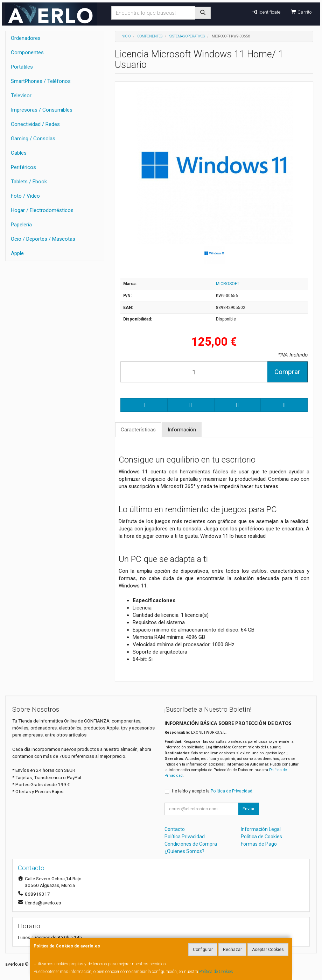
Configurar (203, 950)
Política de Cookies (216, 972)
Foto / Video (25, 196)
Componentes (27, 52)
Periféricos (23, 167)
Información (182, 430)
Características (138, 430)
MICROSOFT (228, 284)
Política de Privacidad (232, 791)
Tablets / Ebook (29, 182)
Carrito (301, 12)
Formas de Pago (259, 844)
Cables (19, 153)
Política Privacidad (185, 837)
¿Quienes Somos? (184, 851)
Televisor (21, 96)
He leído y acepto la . (213, 791)
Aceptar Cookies (268, 950)
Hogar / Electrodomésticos (42, 210)
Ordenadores (26, 38)
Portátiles (22, 67)
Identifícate (266, 12)
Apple (17, 253)
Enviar (248, 809)
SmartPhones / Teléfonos (41, 81)
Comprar (287, 372)
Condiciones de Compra (191, 844)
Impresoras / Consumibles (42, 110)
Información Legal (261, 829)
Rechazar (232, 950)
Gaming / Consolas (33, 139)
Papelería (21, 225)
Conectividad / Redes (35, 124)
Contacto (175, 829)
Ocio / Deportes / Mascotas (43, 239)
